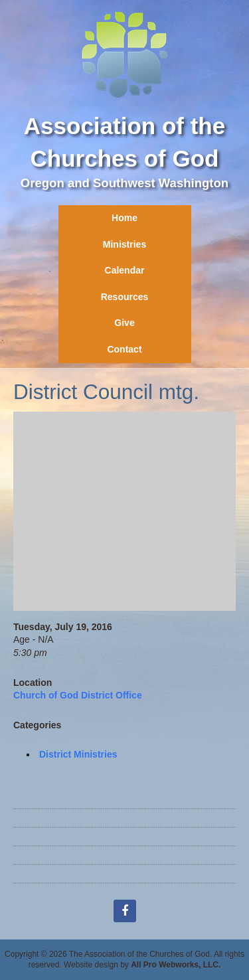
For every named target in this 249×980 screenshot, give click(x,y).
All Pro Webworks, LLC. (176, 965)
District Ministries (78, 754)
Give (124, 323)
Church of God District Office (78, 695)
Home (124, 218)
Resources (125, 297)
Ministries (124, 244)
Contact (124, 349)
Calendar (125, 270)
